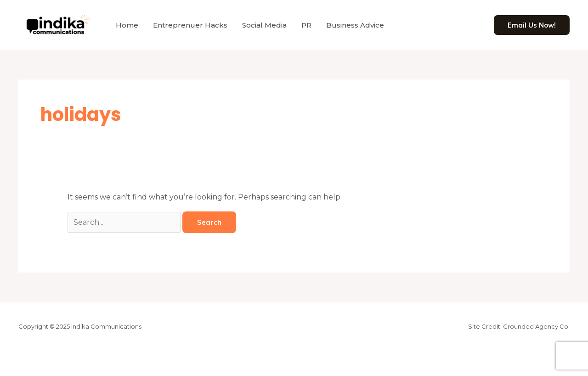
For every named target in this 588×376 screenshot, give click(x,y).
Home (127, 25)
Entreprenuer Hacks (190, 25)
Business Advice (355, 25)
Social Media (264, 25)
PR (306, 25)
